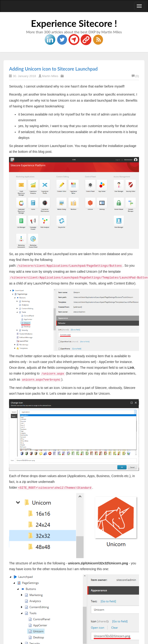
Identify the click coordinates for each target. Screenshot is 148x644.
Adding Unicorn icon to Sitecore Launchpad (53, 69)
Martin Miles (50, 76)
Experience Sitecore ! (74, 23)
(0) (135, 76)
